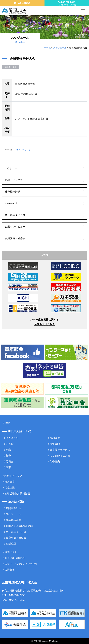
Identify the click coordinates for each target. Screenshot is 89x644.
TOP (7, 423)
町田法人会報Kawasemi (19, 526)
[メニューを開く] (83, 11)
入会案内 (55, 462)
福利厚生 (55, 438)
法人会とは (12, 438)
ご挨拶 (10, 444)
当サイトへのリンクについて (21, 564)
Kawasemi (11, 203)
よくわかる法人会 (60, 456)
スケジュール (60, 48)
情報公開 (55, 444)
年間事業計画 (13, 508)
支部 (8, 467)
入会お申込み (22, 3)
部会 (8, 456)
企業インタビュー (15, 227)
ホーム (47, 48)
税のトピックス (14, 180)
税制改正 (11, 544)
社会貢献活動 (12, 192)
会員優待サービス (60, 450)
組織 (8, 450)
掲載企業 (10, 488)
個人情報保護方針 (15, 558)
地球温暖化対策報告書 (17, 494)
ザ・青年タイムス (15, 215)
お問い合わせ (12, 552)
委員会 (10, 462)
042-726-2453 (67, 3)
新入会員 (10, 482)
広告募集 (10, 570)
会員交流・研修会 (15, 238)
